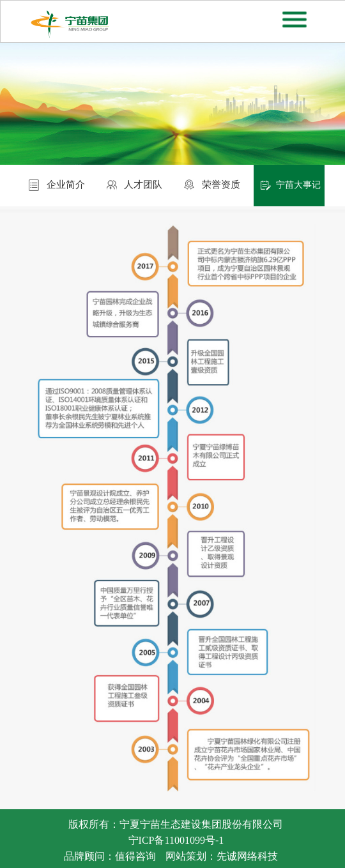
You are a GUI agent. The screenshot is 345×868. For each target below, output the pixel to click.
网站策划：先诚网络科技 (222, 856)
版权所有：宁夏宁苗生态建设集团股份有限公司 (176, 824)
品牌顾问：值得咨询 (110, 856)
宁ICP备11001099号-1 (176, 840)
